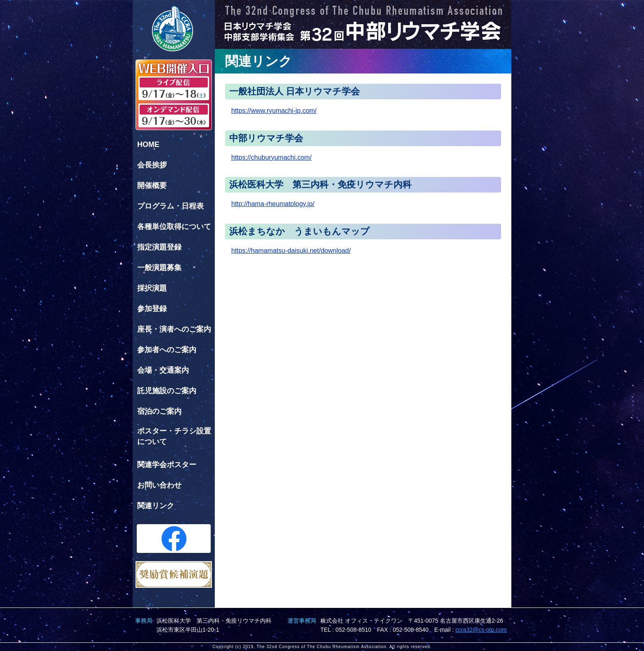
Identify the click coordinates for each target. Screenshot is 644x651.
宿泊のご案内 (159, 411)
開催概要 (152, 186)
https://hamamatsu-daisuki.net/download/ (291, 251)
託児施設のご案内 (167, 391)
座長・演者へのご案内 (174, 329)
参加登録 (152, 309)
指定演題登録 (159, 247)
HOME (148, 144)
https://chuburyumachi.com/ (271, 157)
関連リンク (156, 506)
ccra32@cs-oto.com (481, 630)
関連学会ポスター (167, 465)
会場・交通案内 (163, 370)
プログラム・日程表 (170, 206)
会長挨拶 (152, 165)
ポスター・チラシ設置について (174, 436)
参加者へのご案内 (167, 350)
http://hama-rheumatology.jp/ (273, 204)
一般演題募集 (159, 268)
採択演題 (152, 288)
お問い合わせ (159, 485)
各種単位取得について (174, 227)
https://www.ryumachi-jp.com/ (274, 111)
